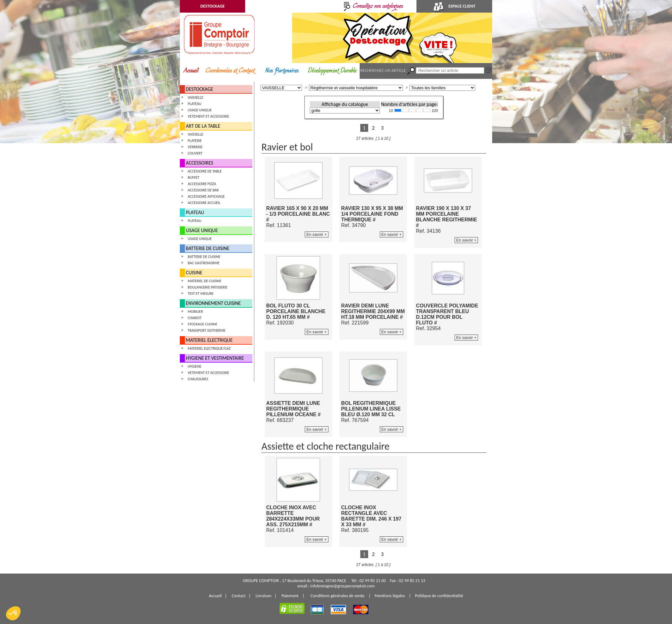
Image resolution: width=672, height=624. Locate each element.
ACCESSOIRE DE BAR (203, 190)
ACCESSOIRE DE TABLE (205, 171)
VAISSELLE (195, 97)
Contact (239, 596)
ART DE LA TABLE (203, 126)
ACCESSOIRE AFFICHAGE (206, 196)
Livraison (263, 596)
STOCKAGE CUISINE (203, 324)
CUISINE (194, 273)
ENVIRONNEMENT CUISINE (213, 303)
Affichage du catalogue (345, 104)
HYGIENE (195, 366)
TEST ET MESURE (201, 294)
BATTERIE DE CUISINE (208, 248)
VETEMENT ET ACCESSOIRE (208, 116)
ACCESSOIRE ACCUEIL (204, 203)
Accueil (215, 596)
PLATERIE (195, 141)
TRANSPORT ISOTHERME (207, 330)
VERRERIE (195, 147)
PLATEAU (195, 104)
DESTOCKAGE (212, 6)
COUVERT (195, 153)
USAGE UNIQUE (200, 110)
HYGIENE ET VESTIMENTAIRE (215, 358)
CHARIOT (195, 318)
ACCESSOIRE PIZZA (202, 184)
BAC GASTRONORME (204, 263)
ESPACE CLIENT (454, 6)
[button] (13, 613)
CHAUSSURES (198, 379)
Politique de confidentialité (439, 596)
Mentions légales (390, 596)
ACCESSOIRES (200, 163)
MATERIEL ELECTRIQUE (209, 340)
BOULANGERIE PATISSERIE (208, 287)
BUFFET (194, 178)
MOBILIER (195, 312)
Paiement (290, 596)
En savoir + (316, 234)
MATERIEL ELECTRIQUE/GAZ (209, 348)
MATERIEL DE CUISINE (204, 281)
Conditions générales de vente (337, 596)
